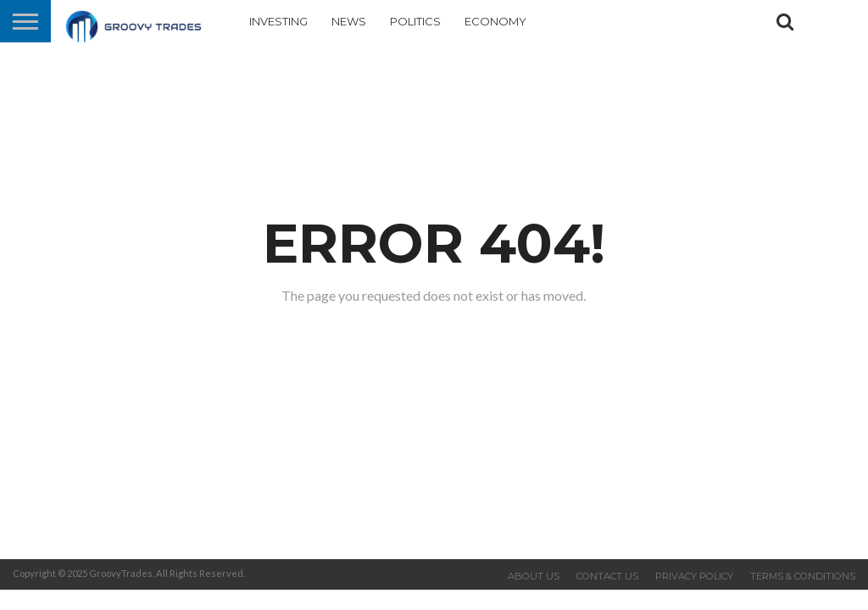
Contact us (607, 576)
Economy (495, 21)
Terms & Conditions (803, 576)
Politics (415, 21)
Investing (278, 21)
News (349, 21)
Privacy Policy (694, 576)
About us (534, 576)
